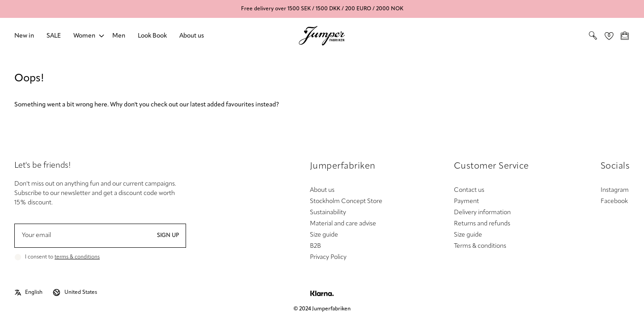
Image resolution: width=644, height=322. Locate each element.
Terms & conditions (480, 246)
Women (84, 36)
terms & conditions (77, 257)
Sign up (168, 236)
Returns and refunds (482, 224)
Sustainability (328, 213)
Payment (466, 201)
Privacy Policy (328, 257)
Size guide (324, 235)
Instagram (615, 190)
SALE (54, 36)
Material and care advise (343, 224)
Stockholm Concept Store (346, 201)
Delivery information (482, 213)
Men (119, 36)
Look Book (152, 36)
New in (24, 36)
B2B (316, 246)
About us (192, 36)
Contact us (469, 190)
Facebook (614, 201)
